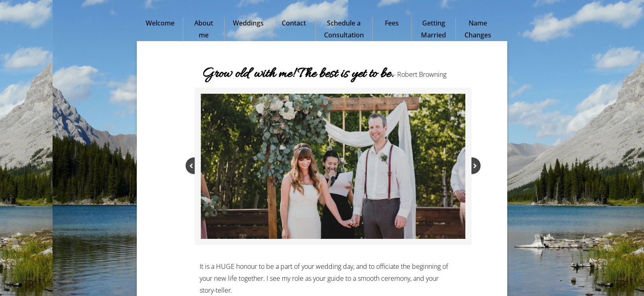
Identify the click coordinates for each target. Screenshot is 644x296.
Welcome (160, 23)
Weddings (248, 23)
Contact (294, 23)
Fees (392, 23)
